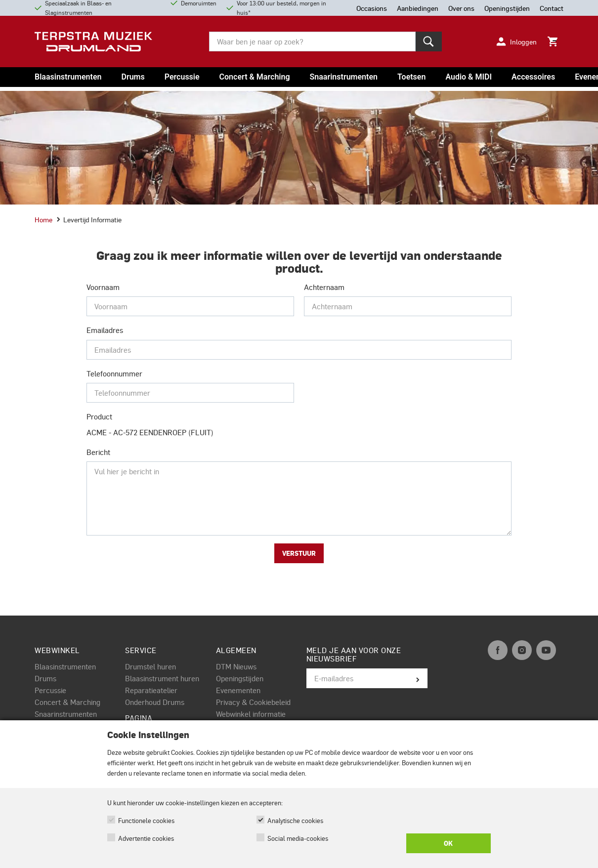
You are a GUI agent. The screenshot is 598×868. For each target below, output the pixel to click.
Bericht (98, 452)
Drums (133, 77)
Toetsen (411, 77)
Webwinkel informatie (251, 714)
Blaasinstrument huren (162, 678)
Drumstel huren (150, 666)
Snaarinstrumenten (344, 77)
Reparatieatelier (151, 690)
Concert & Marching (255, 77)
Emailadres (105, 330)
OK (448, 843)
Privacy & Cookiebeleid (253, 702)
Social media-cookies (298, 838)
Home (43, 219)
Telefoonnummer (114, 373)
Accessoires (533, 77)
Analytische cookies (295, 820)
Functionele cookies (146, 820)
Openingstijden (240, 678)
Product (99, 416)
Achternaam (324, 287)
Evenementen (238, 690)
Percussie (182, 77)
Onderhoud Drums (155, 702)
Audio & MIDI (469, 77)
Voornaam (103, 287)
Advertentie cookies (146, 838)
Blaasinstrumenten (68, 77)
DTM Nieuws (236, 666)
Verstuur (299, 553)
